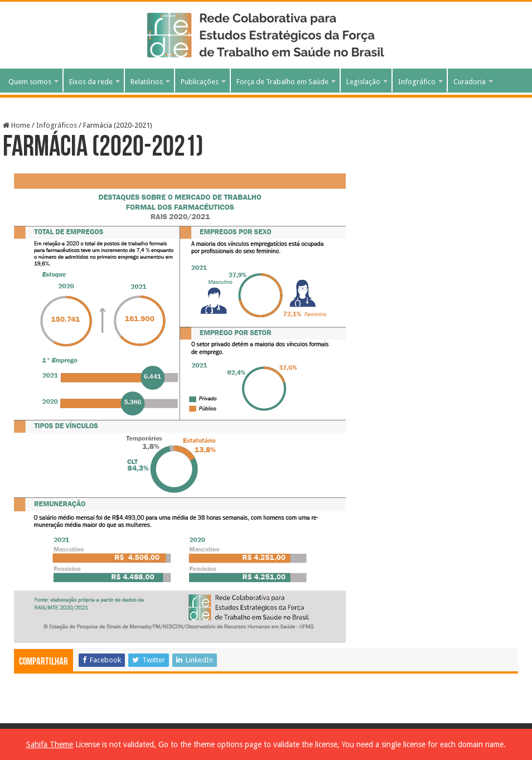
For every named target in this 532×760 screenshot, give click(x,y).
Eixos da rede (91, 82)
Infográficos (57, 125)
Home (16, 125)
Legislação (363, 82)
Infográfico (417, 82)
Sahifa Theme (50, 744)
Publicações (200, 82)
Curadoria (470, 82)
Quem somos (30, 82)
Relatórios (147, 82)
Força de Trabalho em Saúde (282, 82)
